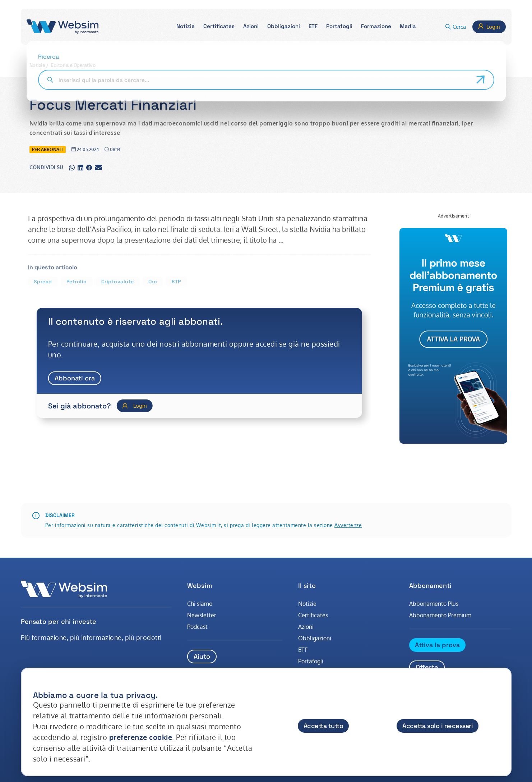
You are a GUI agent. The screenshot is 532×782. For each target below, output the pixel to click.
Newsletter (202, 615)
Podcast (197, 627)
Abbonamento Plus (434, 604)
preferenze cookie (141, 737)
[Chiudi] (499, 688)
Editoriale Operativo (73, 65)
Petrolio (77, 282)
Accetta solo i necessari (438, 726)
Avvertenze (348, 525)
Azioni (306, 627)
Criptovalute (118, 282)
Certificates (313, 615)
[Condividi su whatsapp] (72, 167)
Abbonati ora (75, 378)
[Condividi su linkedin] (80, 167)
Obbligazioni (315, 638)
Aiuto (202, 656)
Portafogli (311, 661)
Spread (43, 282)
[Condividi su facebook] (89, 167)
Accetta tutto (323, 726)
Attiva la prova (437, 645)
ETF (303, 650)
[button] (186, 27)
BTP (176, 282)
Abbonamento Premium (440, 615)
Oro (153, 282)
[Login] (135, 406)
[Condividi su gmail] (98, 167)
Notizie (37, 65)
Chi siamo (200, 604)
